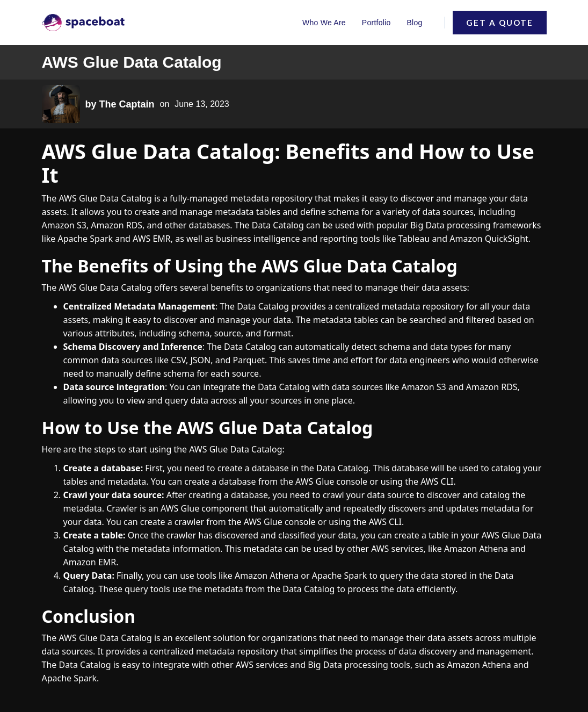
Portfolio (376, 23)
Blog (414, 23)
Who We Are (324, 23)
